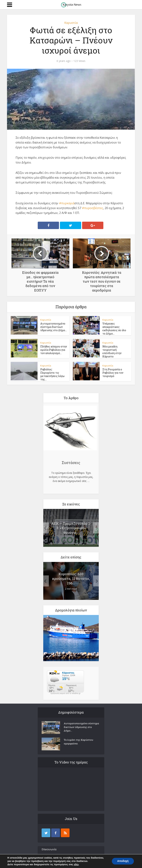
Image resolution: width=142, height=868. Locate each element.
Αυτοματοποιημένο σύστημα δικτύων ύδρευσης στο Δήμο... (53, 327)
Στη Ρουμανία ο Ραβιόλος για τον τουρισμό (113, 372)
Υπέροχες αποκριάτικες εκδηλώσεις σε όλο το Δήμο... (116, 329)
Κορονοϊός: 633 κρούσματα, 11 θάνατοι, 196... (71, 577)
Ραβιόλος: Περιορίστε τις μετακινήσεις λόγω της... (54, 372)
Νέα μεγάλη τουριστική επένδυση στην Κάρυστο (116, 350)
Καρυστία (71, 23)
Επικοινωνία (49, 848)
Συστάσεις (71, 461)
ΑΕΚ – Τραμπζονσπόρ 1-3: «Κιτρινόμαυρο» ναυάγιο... (71, 526)
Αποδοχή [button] (123, 861)
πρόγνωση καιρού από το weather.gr (66, 692)
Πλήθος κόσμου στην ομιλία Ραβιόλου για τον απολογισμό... (54, 350)
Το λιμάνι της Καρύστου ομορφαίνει (79, 741)
